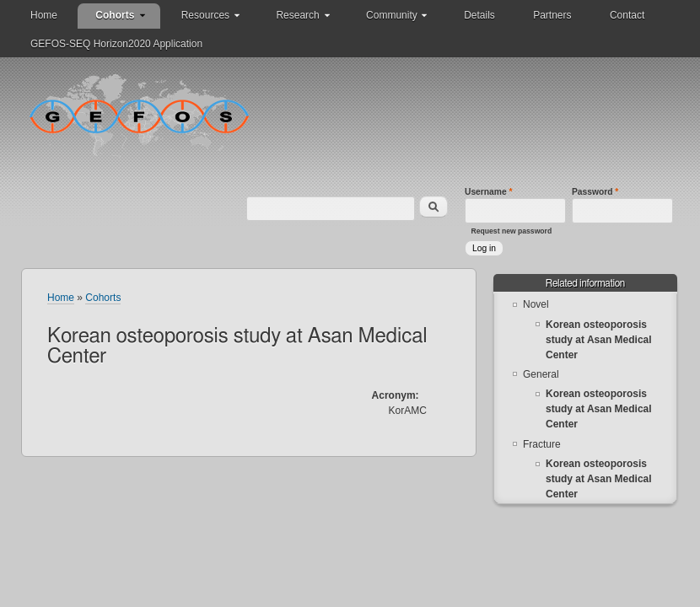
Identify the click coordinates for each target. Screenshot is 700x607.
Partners (552, 15)
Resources (205, 15)
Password (595, 192)
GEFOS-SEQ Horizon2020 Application (116, 44)
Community (392, 15)
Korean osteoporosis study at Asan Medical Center (599, 340)
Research (297, 15)
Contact (627, 15)
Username (489, 192)
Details (479, 15)
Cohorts (115, 15)
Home (44, 15)
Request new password (512, 231)
